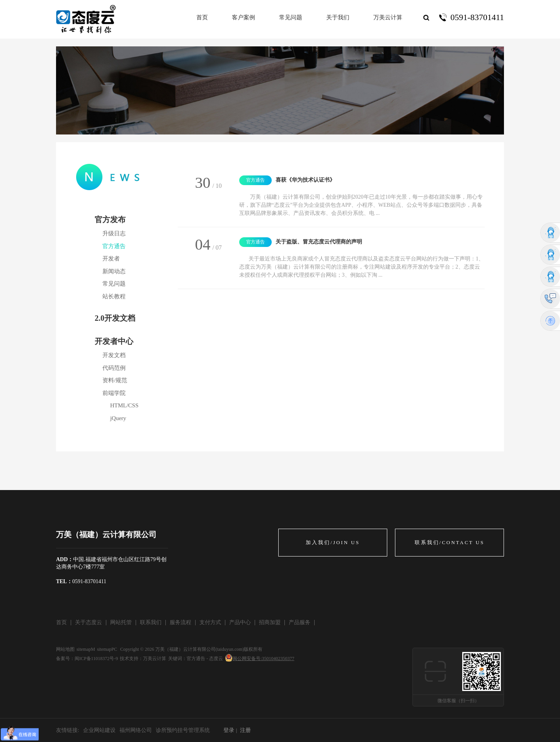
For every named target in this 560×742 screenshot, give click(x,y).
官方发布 (110, 220)
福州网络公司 (136, 730)
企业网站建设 (99, 730)
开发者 (111, 259)
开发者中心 (114, 341)
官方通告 (114, 246)
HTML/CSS (124, 405)
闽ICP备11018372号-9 (96, 659)
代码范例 (114, 368)
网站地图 (65, 649)
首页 (202, 17)
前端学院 (114, 393)
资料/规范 (115, 380)
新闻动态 (114, 271)
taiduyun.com (230, 649)
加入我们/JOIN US (333, 542)
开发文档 (114, 355)
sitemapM (86, 649)
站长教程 (114, 296)
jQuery (118, 418)
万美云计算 (155, 659)
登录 (229, 730)
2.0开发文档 (115, 318)
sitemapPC (107, 649)
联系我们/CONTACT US (450, 542)
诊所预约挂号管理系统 (183, 730)
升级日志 (114, 233)
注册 (245, 730)
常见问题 (114, 284)
